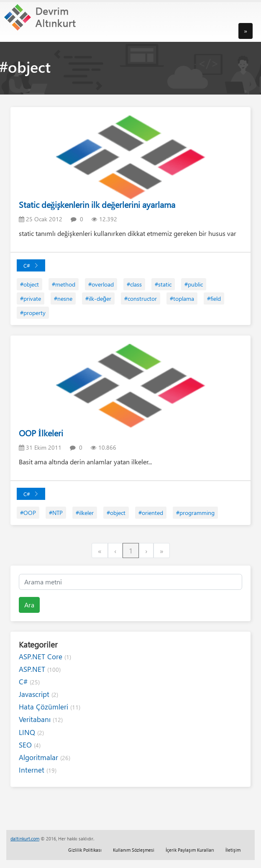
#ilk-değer (98, 298)
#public (194, 284)
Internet (38, 770)
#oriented (151, 513)
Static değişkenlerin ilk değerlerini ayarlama (97, 204)
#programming (195, 513)
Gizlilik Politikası (85, 850)
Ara (29, 605)
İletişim (233, 850)
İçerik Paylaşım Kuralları (190, 850)
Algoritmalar (45, 757)
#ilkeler (85, 513)
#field (214, 298)
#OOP (28, 513)
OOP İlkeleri (41, 433)
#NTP (56, 513)
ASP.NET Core (45, 657)
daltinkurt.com (25, 839)
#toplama (182, 298)
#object (29, 284)
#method (64, 284)
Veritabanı (41, 719)
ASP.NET (40, 669)
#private (31, 298)
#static (163, 284)
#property (33, 313)
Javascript (38, 694)
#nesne (63, 298)
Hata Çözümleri (50, 707)
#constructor (141, 298)
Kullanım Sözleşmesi (134, 850)
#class (134, 284)
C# (31, 265)
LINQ (31, 732)
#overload (101, 284)
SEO (30, 745)
